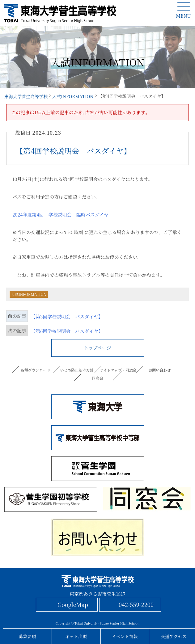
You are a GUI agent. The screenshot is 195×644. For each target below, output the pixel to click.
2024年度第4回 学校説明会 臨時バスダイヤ (60, 215)
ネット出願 (76, 636)
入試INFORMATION (29, 294)
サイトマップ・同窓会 (118, 370)
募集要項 (27, 636)
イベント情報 (125, 636)
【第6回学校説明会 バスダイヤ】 (67, 331)
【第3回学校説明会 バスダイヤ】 (67, 316)
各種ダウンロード (36, 370)
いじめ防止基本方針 (77, 370)
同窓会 (97, 378)
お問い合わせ (159, 370)
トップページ (97, 348)
